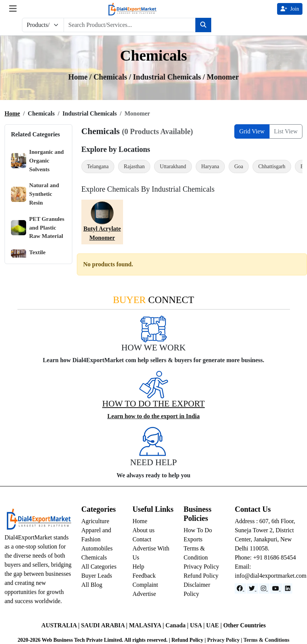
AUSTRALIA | (61, 625)
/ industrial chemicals (166, 77)
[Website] (252, 589)
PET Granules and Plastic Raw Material (38, 227)
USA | (198, 625)
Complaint (145, 585)
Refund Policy (201, 576)
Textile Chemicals (33, 257)
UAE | (214, 625)
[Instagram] (264, 589)
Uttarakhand (173, 166)
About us (143, 530)
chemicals (111, 77)
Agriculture (95, 521)
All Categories (99, 567)
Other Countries (245, 625)
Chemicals (94, 557)
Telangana (98, 166)
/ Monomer (221, 77)
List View (286, 131)
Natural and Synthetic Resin (35, 194)
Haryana (210, 166)
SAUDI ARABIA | (105, 625)
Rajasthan (134, 166)
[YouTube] (276, 589)
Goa (239, 166)
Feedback (144, 576)
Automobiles (97, 548)
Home (12, 113)
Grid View (252, 131)
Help (138, 567)
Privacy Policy (201, 567)
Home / (81, 77)
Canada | (178, 625)
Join (290, 9)
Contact (142, 539)
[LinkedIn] (288, 589)
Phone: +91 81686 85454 (265, 557)
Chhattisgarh (272, 166)
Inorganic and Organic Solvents (37, 160)
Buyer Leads (97, 576)
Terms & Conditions (266, 640)
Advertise (144, 594)
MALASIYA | (147, 625)
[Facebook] (240, 589)
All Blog (92, 585)
